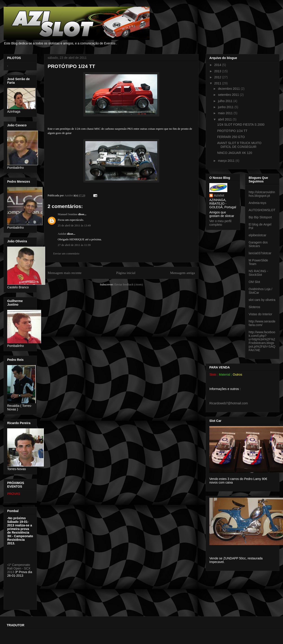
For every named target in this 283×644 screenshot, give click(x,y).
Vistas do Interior (260, 314)
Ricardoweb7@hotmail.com (229, 403)
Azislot (62, 234)
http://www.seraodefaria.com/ (262, 323)
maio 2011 (226, 113)
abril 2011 (225, 119)
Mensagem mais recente (65, 273)
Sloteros (254, 307)
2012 (218, 77)
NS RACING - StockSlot (258, 273)
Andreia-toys (258, 203)
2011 (218, 83)
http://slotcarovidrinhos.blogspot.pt (262, 194)
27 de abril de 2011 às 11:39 (74, 245)
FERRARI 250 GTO (231, 137)
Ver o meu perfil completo (220, 223)
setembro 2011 (229, 95)
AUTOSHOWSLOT (262, 210)
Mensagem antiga (183, 273)
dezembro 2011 (229, 89)
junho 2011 (226, 107)
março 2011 (227, 161)
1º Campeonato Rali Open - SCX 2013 (19, 568)
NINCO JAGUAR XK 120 (235, 153)
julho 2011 (226, 101)
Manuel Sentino (68, 214)
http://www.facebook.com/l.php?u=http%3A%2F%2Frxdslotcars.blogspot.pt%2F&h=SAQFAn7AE (262, 341)
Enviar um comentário (66, 253)
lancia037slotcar (260, 253)
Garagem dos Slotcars (258, 244)
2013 (218, 71)
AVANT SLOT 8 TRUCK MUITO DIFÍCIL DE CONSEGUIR (239, 145)
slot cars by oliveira (262, 300)
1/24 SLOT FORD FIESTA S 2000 (241, 125)
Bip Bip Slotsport (260, 217)
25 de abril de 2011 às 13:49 (74, 225)
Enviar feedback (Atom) (128, 284)
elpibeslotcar (258, 235)
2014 (218, 65)
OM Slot (254, 282)
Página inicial (126, 273)
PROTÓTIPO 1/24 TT (232, 131)
